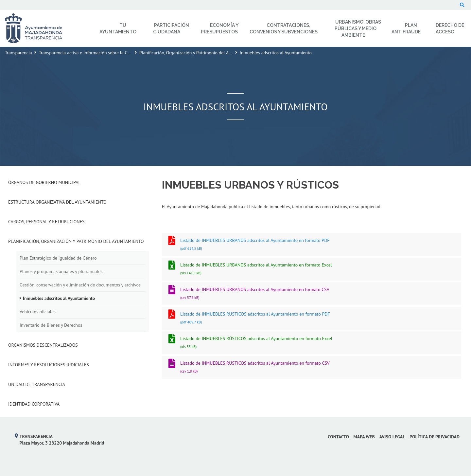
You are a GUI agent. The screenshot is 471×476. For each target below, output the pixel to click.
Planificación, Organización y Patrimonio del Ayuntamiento (196, 53)
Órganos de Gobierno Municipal (44, 182)
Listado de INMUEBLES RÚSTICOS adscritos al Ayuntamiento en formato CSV (312, 368)
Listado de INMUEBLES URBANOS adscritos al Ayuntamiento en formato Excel (312, 270)
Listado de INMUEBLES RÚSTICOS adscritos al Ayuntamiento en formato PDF (312, 319)
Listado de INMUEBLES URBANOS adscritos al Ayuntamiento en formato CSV (312, 294)
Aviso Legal (392, 437)
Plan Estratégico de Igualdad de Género (58, 258)
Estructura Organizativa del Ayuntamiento (57, 202)
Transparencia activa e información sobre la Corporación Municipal (104, 53)
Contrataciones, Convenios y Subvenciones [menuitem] (284, 28)
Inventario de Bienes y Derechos (51, 325)
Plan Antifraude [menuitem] (406, 28)
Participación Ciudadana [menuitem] (171, 28)
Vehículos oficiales (38, 312)
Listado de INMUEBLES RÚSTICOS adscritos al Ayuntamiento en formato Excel (312, 343)
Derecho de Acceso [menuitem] (450, 28)
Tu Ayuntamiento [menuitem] (118, 28)
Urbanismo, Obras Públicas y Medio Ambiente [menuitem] (358, 28)
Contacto (338, 437)
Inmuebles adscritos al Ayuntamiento (59, 298)
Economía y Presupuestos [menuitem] (220, 28)
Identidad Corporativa (34, 404)
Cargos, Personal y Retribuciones (46, 222)
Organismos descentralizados (43, 345)
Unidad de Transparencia (37, 384)
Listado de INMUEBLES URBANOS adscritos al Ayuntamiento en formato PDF (312, 245)
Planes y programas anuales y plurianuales (61, 271)
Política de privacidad (435, 437)
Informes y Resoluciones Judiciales (49, 365)
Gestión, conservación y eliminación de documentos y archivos (80, 285)
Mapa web (364, 437)
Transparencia (18, 53)
